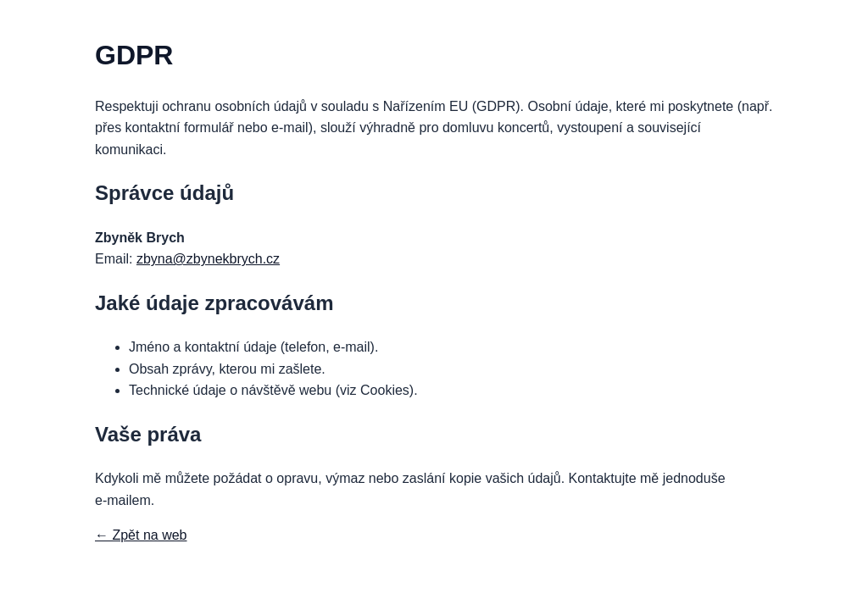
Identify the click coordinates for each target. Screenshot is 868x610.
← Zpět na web (141, 535)
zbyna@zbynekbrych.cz (208, 259)
